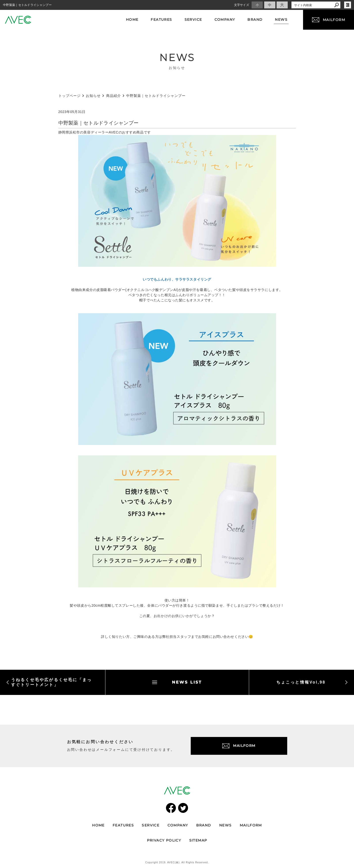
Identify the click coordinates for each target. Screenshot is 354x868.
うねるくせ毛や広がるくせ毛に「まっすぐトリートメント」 (49, 682)
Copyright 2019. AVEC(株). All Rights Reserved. (177, 862)
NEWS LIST (177, 682)
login (348, 5)
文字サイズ (242, 5)
